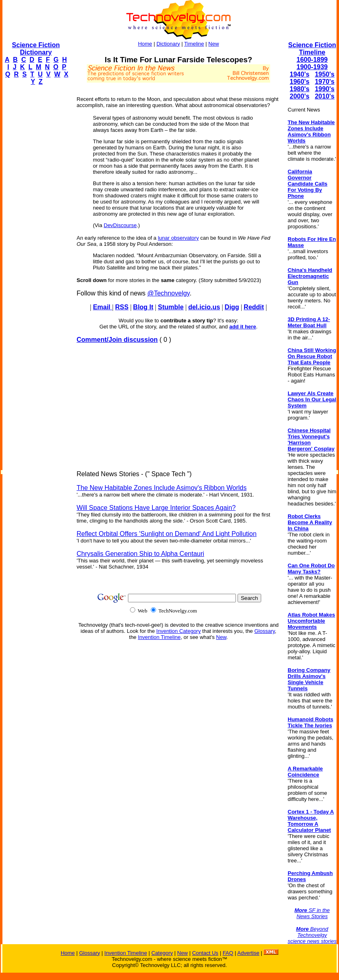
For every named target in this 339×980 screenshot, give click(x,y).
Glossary (264, 631)
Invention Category (179, 631)
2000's (299, 96)
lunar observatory (178, 238)
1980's (299, 89)
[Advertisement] (35, 214)
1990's (325, 89)
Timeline (194, 44)
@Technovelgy (168, 293)
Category (162, 953)
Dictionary (168, 44)
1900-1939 (312, 67)
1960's (299, 82)
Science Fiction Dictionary (36, 49)
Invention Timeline (159, 637)
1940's (299, 74)
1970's (325, 82)
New (214, 44)
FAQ (228, 953)
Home (145, 44)
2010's (325, 96)
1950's (325, 74)
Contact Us (205, 953)
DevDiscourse (120, 225)
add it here (243, 327)
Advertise (248, 953)
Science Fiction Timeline (312, 49)
